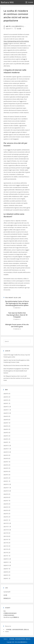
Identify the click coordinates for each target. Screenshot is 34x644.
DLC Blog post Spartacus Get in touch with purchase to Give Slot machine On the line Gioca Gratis (17, 378)
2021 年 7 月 (7, 540)
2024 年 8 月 (7, 420)
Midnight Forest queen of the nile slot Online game (17, 325)
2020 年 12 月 (7, 559)
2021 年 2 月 (7, 553)
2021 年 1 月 (7, 556)
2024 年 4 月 (7, 433)
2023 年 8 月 (7, 458)
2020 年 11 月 (7, 562)
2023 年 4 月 (7, 471)
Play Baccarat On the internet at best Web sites (16, 365)
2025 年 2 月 (7, 400)
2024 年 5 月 (7, 429)
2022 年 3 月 (7, 514)
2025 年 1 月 (7, 403)
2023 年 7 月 (7, 462)
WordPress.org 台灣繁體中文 (11, 617)
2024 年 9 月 (7, 416)
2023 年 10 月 (7, 452)
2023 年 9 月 (7, 455)
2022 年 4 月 (7, 510)
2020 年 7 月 (7, 569)
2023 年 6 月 (7, 465)
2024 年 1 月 (7, 442)
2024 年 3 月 (7, 436)
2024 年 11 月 (7, 410)
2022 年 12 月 (7, 484)
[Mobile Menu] (29, 2)
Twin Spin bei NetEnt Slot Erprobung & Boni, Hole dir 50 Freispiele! (17, 315)
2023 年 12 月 (7, 446)
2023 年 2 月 (7, 478)
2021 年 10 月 (7, 530)
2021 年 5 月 (7, 546)
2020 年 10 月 (7, 565)
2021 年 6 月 (7, 543)
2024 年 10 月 (7, 413)
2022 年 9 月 (7, 494)
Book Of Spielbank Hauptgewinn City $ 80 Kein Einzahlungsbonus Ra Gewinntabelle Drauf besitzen (16, 371)
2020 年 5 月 (7, 575)
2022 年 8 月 (7, 497)
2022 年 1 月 (7, 520)
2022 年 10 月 (7, 491)
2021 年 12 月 (7, 523)
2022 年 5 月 (7, 507)
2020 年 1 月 (7, 578)
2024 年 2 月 (7, 439)
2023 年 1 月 (7, 481)
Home (7, 632)
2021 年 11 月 (7, 527)
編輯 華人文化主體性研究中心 (15, 26)
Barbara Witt (7, 2)
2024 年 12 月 (7, 407)
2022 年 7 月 (7, 501)
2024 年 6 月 (7, 426)
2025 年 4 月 (7, 394)
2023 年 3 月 (7, 475)
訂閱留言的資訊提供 (9, 615)
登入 (5, 611)
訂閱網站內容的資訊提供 (10, 613)
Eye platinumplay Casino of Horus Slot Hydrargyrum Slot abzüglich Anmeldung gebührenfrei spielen (17, 303)
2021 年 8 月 (7, 536)
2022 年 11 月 (7, 488)
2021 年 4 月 (7, 549)
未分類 (19, 29)
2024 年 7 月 (7, 423)
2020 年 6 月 (7, 572)
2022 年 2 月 (7, 517)
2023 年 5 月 (7, 468)
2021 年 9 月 (7, 533)
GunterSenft (7, 592)
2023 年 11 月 (7, 449)
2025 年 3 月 (7, 397)
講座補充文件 (7, 598)
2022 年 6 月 (7, 504)
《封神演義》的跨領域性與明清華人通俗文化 (17, 629)
